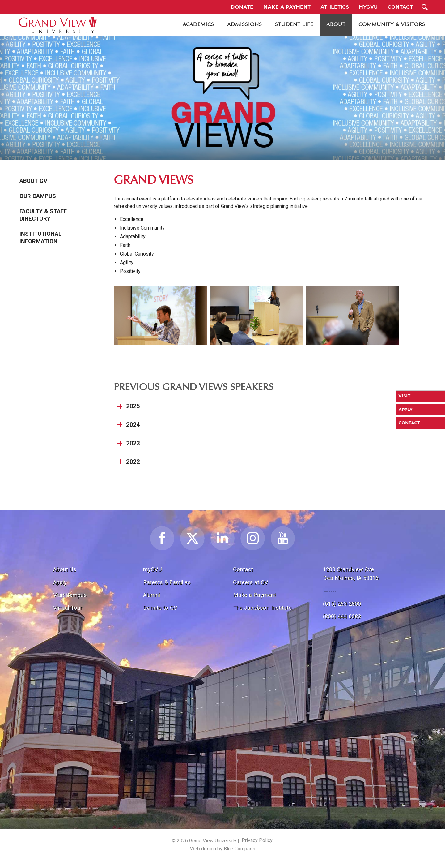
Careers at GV (251, 582)
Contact (243, 569)
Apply (60, 582)
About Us (65, 569)
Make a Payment (254, 595)
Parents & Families (167, 582)
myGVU (153, 569)
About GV (33, 181)
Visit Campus (70, 595)
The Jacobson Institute (262, 608)
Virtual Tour (68, 608)
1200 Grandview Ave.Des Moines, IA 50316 (351, 574)
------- (329, 591)
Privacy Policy (257, 840)
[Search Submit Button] (425, 7)
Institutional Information (40, 238)
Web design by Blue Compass (223, 849)
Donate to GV (160, 608)
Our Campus (38, 196)
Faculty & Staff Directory (43, 215)
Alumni (152, 595)
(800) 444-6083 (342, 616)
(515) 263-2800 (342, 604)
